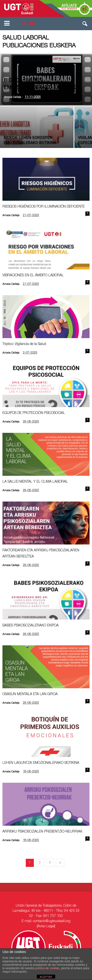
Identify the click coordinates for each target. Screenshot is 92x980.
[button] (85, 25)
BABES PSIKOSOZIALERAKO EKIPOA (31, 626)
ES (23, 24)
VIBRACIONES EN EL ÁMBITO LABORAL (33, 276)
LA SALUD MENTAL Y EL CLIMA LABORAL (35, 482)
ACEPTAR (46, 977)
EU (32, 24)
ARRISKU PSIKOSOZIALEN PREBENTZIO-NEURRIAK (42, 832)
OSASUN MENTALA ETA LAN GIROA (30, 694)
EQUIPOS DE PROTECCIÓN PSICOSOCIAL (34, 413)
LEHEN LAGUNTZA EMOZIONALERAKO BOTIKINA (41, 763)
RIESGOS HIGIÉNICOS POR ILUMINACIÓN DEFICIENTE (44, 207)
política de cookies (47, 968)
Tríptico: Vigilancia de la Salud (24, 344)
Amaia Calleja (13, 97)
